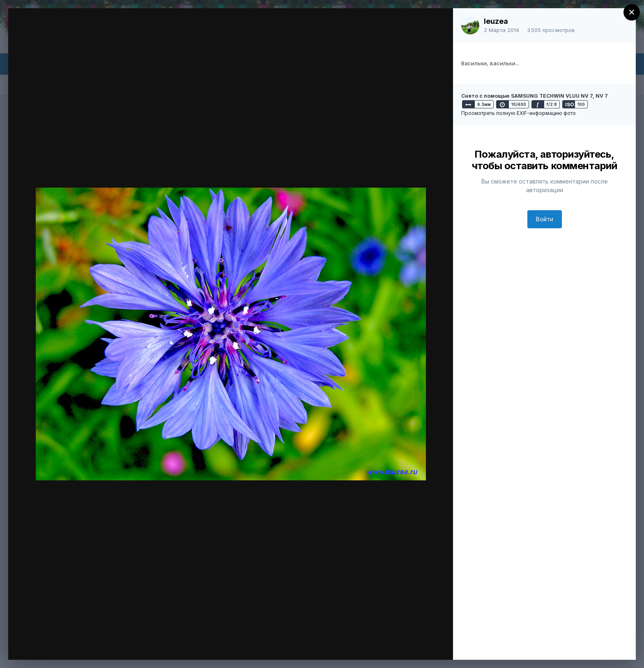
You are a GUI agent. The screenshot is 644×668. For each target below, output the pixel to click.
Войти (545, 219)
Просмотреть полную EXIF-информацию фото (519, 113)
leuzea (496, 21)
